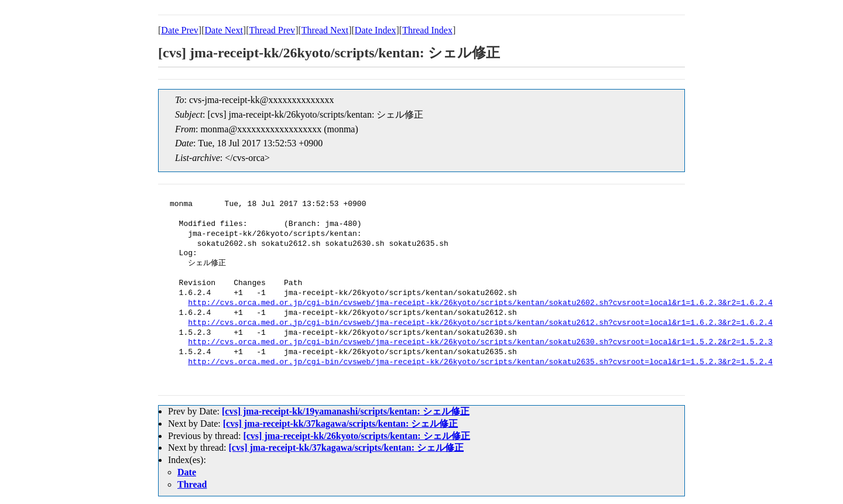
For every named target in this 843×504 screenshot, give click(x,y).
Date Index (376, 30)
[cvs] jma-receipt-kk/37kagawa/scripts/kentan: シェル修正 (340, 424)
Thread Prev (272, 30)
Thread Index (427, 30)
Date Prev (180, 30)
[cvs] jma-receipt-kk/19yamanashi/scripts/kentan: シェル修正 (346, 411)
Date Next (224, 30)
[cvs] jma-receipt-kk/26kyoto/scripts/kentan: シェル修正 (356, 436)
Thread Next (325, 30)
